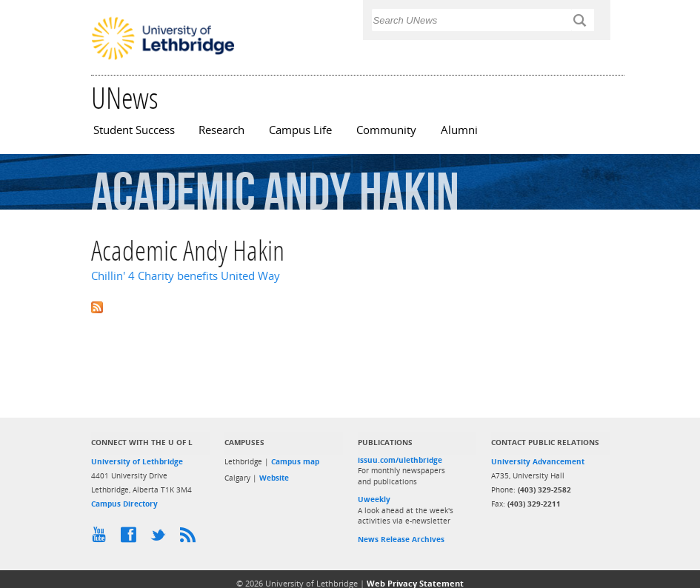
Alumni (459, 130)
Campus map (295, 461)
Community (386, 130)
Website (274, 478)
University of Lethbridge (137, 461)
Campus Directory (124, 504)
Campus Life (300, 130)
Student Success (134, 130)
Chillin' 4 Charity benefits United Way (186, 276)
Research (221, 130)
